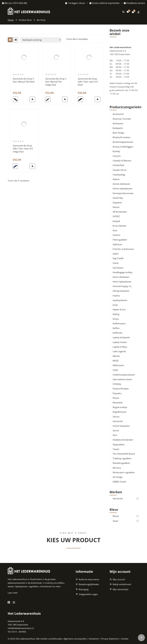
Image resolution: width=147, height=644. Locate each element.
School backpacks (121, 426)
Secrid (116, 430)
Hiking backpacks (121, 291)
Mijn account (119, 579)
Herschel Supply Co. (122, 286)
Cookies (125, 639)
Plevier (116, 398)
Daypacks (117, 202)
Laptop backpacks (121, 337)
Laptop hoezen (120, 342)
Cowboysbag (119, 175)
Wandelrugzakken (121, 463)
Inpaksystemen (120, 300)
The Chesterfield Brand (124, 454)
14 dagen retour (75, 3)
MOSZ (116, 361)
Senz (115, 435)
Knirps (116, 319)
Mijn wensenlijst (120, 589)
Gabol (116, 254)
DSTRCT (116, 216)
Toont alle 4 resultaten (77, 39)
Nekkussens (118, 365)
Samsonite (118, 421)
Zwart (115, 521)
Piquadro (117, 393)
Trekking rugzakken (122, 458)
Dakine (116, 179)
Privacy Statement (110, 639)
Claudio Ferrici (120, 170)
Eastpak (116, 221)
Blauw (116, 516)
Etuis (115, 230)
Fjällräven (117, 244)
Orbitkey (117, 384)
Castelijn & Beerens (122, 161)
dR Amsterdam (120, 212)
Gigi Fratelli (118, 258)
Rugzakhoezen (120, 412)
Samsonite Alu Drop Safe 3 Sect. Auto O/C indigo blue (23, 149)
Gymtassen (118, 268)
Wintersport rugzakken (124, 472)
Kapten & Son (119, 309)
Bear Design (118, 133)
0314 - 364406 (19, 632)
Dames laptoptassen (122, 188)
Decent (116, 207)
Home (11, 20)
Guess (116, 263)
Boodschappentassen (123, 142)
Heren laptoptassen (122, 282)
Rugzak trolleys (120, 407)
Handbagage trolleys (123, 272)
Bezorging (84, 589)
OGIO (115, 370)
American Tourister (122, 119)
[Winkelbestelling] (41, 40)
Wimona (117, 468)
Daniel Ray (118, 198)
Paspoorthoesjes (121, 389)
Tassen (116, 449)
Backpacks (118, 128)
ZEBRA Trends (119, 482)
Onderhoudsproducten (124, 375)
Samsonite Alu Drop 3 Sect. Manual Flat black (24, 80)
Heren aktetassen (121, 277)
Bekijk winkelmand (122, 584)
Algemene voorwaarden (75, 639)
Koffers (116, 328)
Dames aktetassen (121, 184)
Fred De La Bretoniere (123, 249)
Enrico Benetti (119, 226)
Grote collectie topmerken (105, 3)
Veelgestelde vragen (88, 594)
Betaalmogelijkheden (89, 584)
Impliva (116, 296)
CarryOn (117, 156)
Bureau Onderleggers (123, 147)
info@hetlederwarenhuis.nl (21, 628)
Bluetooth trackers (122, 137)
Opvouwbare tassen (122, 379)
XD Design (118, 477)
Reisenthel (118, 403)
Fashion (116, 235)
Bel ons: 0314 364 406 (15, 3)
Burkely (116, 151)
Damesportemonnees (123, 193)
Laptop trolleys (120, 347)
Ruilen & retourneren (89, 579)
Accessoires (118, 114)
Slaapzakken (119, 444)
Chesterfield (118, 165)
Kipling (116, 314)
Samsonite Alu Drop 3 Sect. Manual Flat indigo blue (56, 82)
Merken (116, 356)
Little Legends (119, 351)
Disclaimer (94, 639)
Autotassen (118, 123)
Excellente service (134, 3)
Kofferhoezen (119, 323)
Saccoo (116, 417)
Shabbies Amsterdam (123, 440)
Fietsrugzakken (120, 240)
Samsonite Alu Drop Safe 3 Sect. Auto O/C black (88, 82)
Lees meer (13, 593)
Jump (115, 305)
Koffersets (118, 333)
